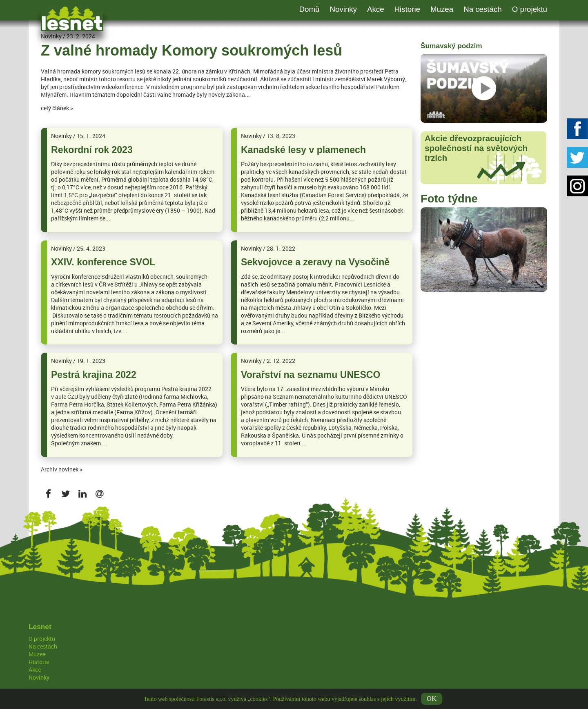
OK (432, 701)
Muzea (442, 9)
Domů (310, 9)
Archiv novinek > (62, 469)
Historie (407, 9)
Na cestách (483, 9)
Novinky (343, 9)
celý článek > (57, 108)
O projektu (530, 9)
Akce (376, 9)
